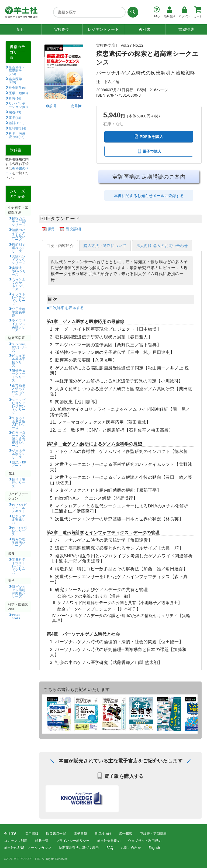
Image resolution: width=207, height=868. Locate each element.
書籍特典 (186, 29)
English (154, 848)
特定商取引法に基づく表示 (79, 848)
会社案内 (11, 834)
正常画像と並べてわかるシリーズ (19, 390)
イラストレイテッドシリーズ (19, 299)
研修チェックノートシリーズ (19, 375)
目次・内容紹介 (60, 246)
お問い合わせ (131, 848)
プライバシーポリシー (73, 841)
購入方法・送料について (105, 246)
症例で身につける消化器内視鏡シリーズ (19, 439)
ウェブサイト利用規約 (145, 841)
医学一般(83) (18, 93)
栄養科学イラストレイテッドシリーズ (19, 566)
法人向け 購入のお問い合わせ (162, 246)
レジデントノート (103, 29)
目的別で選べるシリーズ (19, 248)
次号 (76, 106)
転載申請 (42, 841)
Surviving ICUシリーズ (20, 347)
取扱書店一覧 (56, 834)
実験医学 (62, 29)
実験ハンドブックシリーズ (19, 259)
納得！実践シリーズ (19, 483)
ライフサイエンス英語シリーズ (19, 325)
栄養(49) (15, 112)
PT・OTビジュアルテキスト (20, 508)
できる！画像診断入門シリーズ (19, 423)
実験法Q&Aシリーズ (19, 271)
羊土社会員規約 (109, 841)
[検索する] (132, 12)
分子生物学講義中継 (19, 312)
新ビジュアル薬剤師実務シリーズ (19, 591)
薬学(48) (15, 117)
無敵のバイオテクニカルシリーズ (19, 235)
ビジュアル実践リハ (19, 519)
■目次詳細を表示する (65, 308)
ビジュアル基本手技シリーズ (19, 360)
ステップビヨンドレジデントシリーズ (19, 406)
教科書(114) (17, 128)
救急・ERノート (19, 464)
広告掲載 (126, 834)
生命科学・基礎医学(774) (17, 70)
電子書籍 (81, 834)
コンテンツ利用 (16, 841)
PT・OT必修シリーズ (20, 531)
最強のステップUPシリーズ (19, 222)
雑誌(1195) (16, 123)
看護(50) (15, 98)
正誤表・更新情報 (153, 834)
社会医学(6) (17, 87)
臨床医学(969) (15, 80)
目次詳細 (73, 229)
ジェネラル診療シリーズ (19, 454)
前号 (51, 106)
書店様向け (103, 834)
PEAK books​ (18, 616)
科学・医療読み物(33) (17, 135)
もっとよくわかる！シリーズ (19, 284)
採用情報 (32, 834)
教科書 (145, 29)
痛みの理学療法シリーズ (19, 542)
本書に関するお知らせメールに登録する (149, 196)
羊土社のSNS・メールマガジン (28, 848)
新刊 (21, 29)
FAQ (110, 848)
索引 (52, 229)
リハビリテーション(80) (18, 105)
